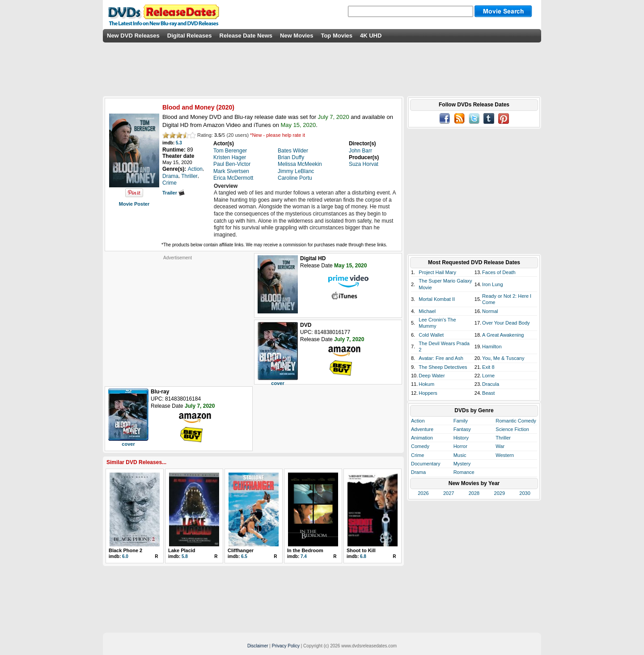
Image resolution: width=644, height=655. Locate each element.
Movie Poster (134, 204)
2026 (423, 493)
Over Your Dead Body (506, 323)
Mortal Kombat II (437, 299)
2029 (500, 493)
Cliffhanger (241, 550)
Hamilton (492, 347)
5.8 (185, 556)
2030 (525, 493)
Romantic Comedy (516, 421)
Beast (488, 393)
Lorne (488, 376)
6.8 (363, 556)
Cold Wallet (431, 335)
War (500, 446)
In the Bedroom (305, 550)
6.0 (125, 556)
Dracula (491, 384)
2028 (474, 493)
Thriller (503, 438)
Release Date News (246, 36)
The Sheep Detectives (443, 367)
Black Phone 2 (125, 550)
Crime (417, 455)
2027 (449, 493)
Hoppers (428, 393)
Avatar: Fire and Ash (441, 358)
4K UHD (371, 36)
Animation (422, 438)
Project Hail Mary (437, 272)
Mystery (462, 464)
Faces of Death (499, 272)
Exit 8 (488, 367)
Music (460, 455)
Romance (464, 472)
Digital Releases (190, 36)
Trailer (174, 193)
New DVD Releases (133, 36)
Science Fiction (512, 429)
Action (418, 421)
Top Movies (337, 36)
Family (461, 421)
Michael (427, 311)
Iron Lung (492, 284)
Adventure (422, 429)
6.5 (244, 556)
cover (278, 383)
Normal (490, 311)
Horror (460, 446)
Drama (418, 472)
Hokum (426, 384)
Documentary (426, 464)
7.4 (304, 556)
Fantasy (462, 429)
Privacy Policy (286, 646)
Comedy (420, 446)
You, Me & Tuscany (503, 358)
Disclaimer (258, 646)
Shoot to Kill (361, 550)
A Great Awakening (503, 335)
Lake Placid (182, 550)
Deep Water (432, 376)
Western (505, 455)
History (461, 438)
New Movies (297, 36)
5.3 (179, 143)
